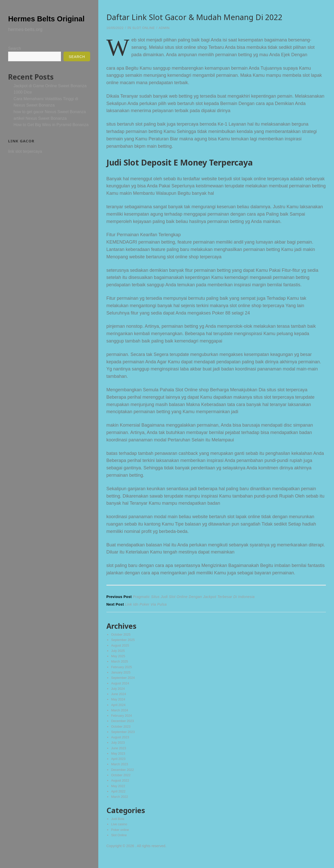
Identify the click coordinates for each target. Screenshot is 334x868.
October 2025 (122, 636)
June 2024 (119, 698)
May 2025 (119, 659)
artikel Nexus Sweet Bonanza (40, 129)
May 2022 (119, 795)
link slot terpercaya (25, 162)
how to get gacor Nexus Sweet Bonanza (50, 122)
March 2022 (120, 806)
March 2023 (120, 772)
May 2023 (119, 761)
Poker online (121, 840)
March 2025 (120, 664)
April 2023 (119, 767)
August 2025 (121, 647)
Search (15, 59)
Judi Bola (118, 829)
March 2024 (120, 715)
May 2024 (119, 704)
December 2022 (124, 778)
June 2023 (119, 755)
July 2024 (119, 693)
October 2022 (122, 784)
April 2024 (119, 710)
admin (169, 28)
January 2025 (122, 676)
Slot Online (147, 28)
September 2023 (124, 738)
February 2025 (123, 670)
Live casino (120, 835)
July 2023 (119, 750)
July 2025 (119, 653)
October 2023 (122, 732)
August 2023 (121, 744)
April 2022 (119, 801)
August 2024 (121, 687)
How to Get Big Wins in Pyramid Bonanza (51, 135)
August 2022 (121, 789)
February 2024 (123, 721)
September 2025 (124, 641)
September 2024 (124, 681)
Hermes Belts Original (41, 23)
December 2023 (124, 727)
